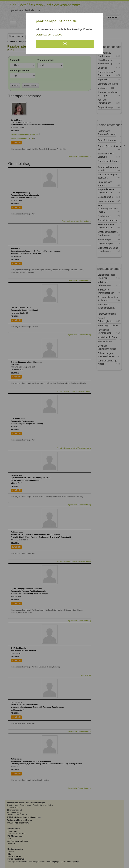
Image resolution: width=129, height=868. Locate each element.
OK (65, 43)
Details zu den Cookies (49, 35)
